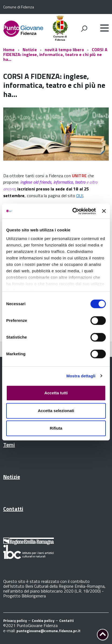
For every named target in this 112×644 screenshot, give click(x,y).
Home (9, 50)
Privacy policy (15, 620)
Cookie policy (43, 620)
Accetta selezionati (56, 411)
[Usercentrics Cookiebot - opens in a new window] (73, 211)
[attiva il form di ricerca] (84, 29)
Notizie (30, 50)
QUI (80, 196)
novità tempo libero (64, 50)
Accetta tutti (56, 393)
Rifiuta (56, 428)
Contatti (13, 509)
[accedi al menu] (104, 28)
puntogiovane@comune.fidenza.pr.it (48, 631)
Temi (9, 445)
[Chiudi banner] (104, 211)
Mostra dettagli (81, 376)
